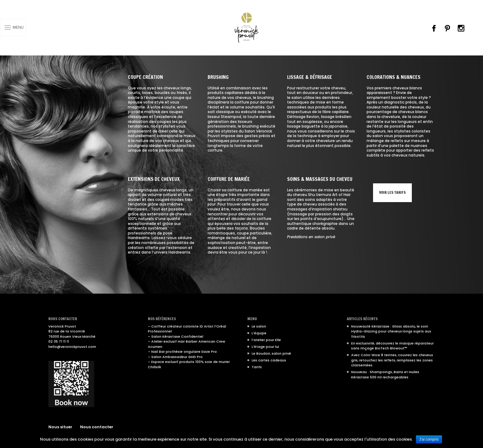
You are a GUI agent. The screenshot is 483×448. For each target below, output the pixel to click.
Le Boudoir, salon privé (271, 353)
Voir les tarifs (392, 192)
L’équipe (259, 333)
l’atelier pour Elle (266, 340)
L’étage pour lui (265, 347)
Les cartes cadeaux (269, 360)
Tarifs (257, 367)
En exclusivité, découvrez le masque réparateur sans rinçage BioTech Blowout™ (392, 346)
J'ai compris (429, 439)
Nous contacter (97, 427)
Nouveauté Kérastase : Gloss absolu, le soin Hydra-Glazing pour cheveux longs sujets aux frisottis (391, 331)
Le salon (259, 326)
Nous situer (60, 427)
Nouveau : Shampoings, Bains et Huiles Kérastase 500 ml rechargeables (385, 375)
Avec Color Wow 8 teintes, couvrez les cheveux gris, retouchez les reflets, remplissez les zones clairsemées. (392, 360)
